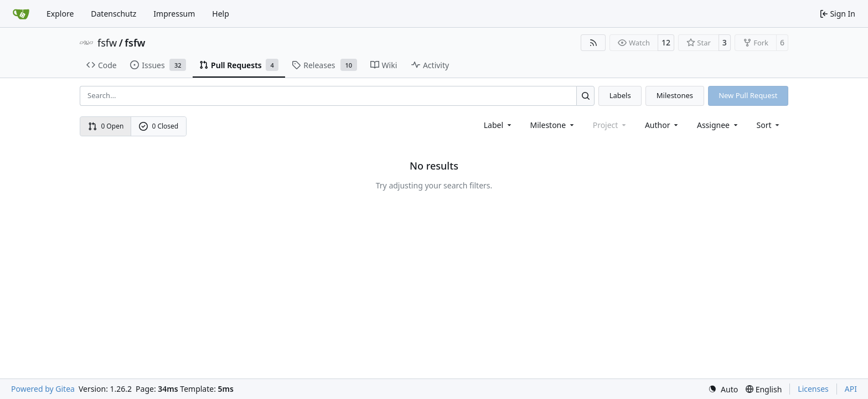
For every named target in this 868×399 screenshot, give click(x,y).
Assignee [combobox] (718, 125)
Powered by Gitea (43, 389)
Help (221, 14)
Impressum (174, 14)
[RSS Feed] (593, 43)
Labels (620, 95)
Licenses (813, 389)
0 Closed (159, 126)
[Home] (21, 14)
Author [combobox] (662, 125)
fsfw (107, 43)
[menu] (769, 125)
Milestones (675, 95)
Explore (60, 14)
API (851, 389)
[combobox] (498, 125)
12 (666, 42)
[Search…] (585, 96)
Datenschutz (113, 14)
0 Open (106, 126)
